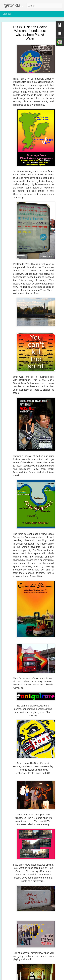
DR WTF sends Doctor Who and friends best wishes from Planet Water (30, 33)
